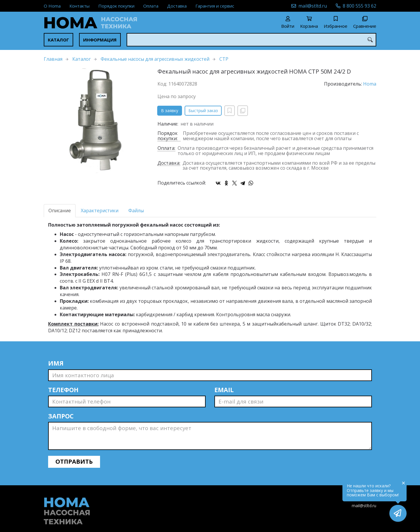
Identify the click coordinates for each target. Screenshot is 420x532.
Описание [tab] (60, 211)
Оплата (151, 6)
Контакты (79, 6)
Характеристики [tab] (100, 211)
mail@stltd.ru (313, 6)
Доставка (177, 6)
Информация (100, 40)
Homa (370, 84)
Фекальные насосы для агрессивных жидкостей (155, 59)
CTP (224, 59)
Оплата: (166, 148)
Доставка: (169, 163)
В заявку (170, 111)
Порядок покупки (116, 6)
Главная (53, 59)
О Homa (52, 6)
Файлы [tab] (136, 211)
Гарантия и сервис (215, 6)
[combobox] (251, 40)
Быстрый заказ (203, 111)
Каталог (58, 40)
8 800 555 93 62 (359, 6)
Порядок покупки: (168, 136)
